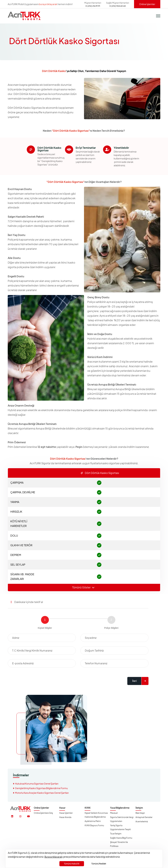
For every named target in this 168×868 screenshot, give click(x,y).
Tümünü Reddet (99, 864)
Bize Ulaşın (140, 813)
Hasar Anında (65, 817)
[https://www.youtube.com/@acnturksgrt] (29, 816)
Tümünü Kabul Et (72, 864)
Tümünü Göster (83, 587)
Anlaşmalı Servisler (144, 817)
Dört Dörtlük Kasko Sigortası (100, 473)
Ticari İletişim (116, 833)
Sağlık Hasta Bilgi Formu (121, 838)
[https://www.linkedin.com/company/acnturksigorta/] (12, 816)
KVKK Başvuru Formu (94, 825)
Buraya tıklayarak (53, 857)
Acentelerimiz (142, 821)
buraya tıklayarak (48, 4)
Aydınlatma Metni (93, 821)
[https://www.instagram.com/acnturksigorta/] (20, 816)
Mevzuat (114, 813)
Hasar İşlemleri (66, 813)
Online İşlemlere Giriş (43, 813)
